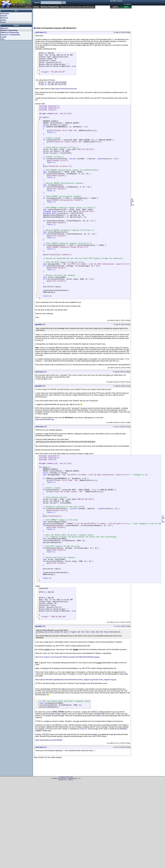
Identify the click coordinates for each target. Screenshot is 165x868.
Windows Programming (50, 7)
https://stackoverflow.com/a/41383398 (49, 826)
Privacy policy (69, 863)
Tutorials (4, 16)
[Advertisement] (42, 17)
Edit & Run (132, 229)
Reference (5, 18)
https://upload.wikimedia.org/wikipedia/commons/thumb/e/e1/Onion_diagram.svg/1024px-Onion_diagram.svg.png (76, 761)
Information (5, 14)
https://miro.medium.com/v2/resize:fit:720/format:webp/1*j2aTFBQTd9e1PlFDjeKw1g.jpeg (67, 739)
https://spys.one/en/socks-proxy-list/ (64, 94)
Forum (36, 7)
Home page (62, 863)
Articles (4, 20)
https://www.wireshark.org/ (45, 467)
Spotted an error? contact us (66, 866)
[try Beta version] (116, 1)
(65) (41, 32)
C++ (16, 11)
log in (126, 7)
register (115, 7)
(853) (40, 372)
